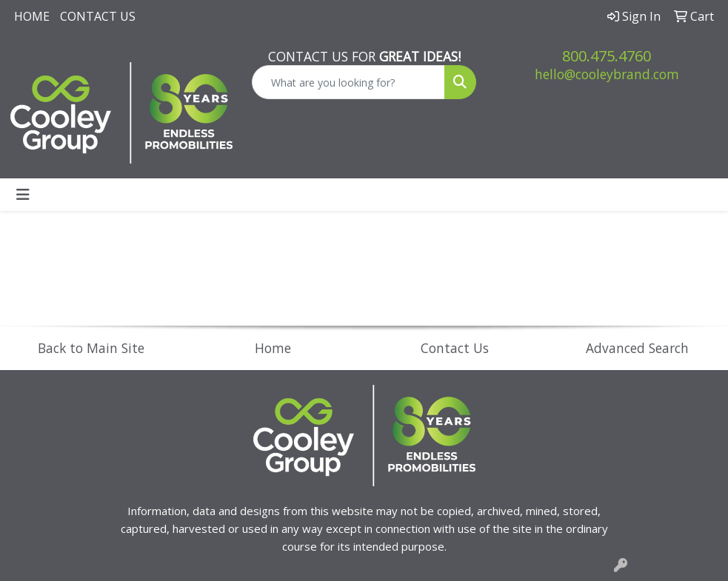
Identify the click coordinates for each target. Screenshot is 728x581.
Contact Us (98, 16)
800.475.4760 (607, 56)
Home (32, 16)
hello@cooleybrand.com (607, 74)
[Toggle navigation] (23, 195)
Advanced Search (637, 348)
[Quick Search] (349, 82)
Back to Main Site (91, 348)
